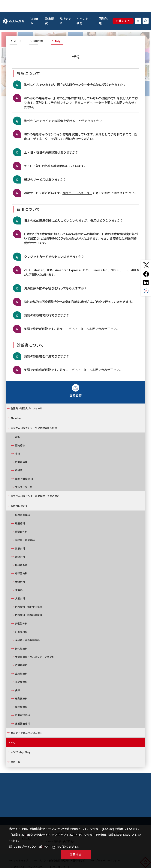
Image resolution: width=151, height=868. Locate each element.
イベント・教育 (84, 9)
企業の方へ (123, 9)
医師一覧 (16, 750)
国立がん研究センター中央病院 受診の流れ (35, 484)
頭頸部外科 (21, 520)
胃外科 (19, 578)
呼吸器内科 (21, 561)
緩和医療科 (21, 687)
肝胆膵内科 (21, 620)
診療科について (19, 494)
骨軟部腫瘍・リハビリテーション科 (35, 645)
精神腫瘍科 (21, 695)
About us (16, 406)
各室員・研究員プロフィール (27, 396)
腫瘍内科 (20, 545)
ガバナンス (65, 9)
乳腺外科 (20, 537)
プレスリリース (24, 475)
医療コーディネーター (89, 91)
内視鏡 (19, 458)
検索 (146, 9)
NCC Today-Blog (20, 740)
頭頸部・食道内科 (25, 528)
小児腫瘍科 (21, 670)
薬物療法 (20, 434)
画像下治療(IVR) (24, 467)
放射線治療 (21, 450)
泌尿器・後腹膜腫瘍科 (27, 628)
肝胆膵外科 (21, 612)
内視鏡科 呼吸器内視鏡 (29, 603)
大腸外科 (20, 587)
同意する (76, 855)
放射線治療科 (23, 712)
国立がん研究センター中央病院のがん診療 (34, 416)
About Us (34, 9)
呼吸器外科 (21, 553)
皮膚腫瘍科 (21, 653)
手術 (18, 442)
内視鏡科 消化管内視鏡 (29, 595)
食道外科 (20, 570)
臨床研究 (49, 9)
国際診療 (103, 9)
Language (138, 9)
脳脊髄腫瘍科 (23, 503)
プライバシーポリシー (38, 847)
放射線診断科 (23, 703)
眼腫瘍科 (20, 512)
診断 (18, 425)
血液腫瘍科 (21, 662)
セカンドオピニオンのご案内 (27, 721)
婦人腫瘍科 (21, 637)
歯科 (18, 678)
